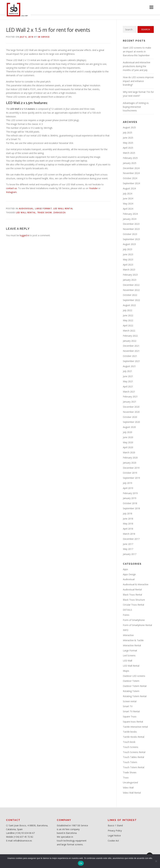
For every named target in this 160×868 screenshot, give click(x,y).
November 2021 (131, 351)
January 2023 (130, 280)
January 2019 (130, 498)
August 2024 (129, 188)
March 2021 (129, 392)
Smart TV (128, 706)
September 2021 (131, 361)
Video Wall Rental (132, 793)
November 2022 (131, 290)
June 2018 (128, 519)
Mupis (126, 671)
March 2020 (129, 452)
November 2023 (131, 229)
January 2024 (130, 219)
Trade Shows (130, 772)
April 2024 (128, 209)
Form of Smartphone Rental (137, 625)
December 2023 (131, 224)
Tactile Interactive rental (135, 727)
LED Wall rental (26, 213)
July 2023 (128, 249)
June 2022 (128, 315)
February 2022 (130, 336)
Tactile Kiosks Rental (134, 737)
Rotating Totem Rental (135, 696)
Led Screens (129, 655)
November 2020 (131, 412)
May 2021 (128, 381)
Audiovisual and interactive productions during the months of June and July (137, 66)
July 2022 (128, 310)
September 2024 (131, 183)
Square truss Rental (133, 722)
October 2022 (130, 295)
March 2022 (129, 331)
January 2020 (130, 463)
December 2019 (131, 468)
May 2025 (128, 143)
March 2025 (129, 153)
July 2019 (128, 483)
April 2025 (128, 148)
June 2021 (128, 376)
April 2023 (128, 265)
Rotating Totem (131, 691)
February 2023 (130, 275)
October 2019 (130, 473)
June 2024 (128, 198)
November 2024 (131, 173)
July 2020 (128, 432)
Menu (151, 7)
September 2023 (131, 239)
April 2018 (128, 529)
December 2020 (131, 407)
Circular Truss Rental (133, 605)
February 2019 (130, 493)
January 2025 (130, 163)
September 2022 (131, 300)
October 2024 (130, 178)
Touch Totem (130, 762)
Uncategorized (130, 782)
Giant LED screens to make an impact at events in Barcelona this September (137, 52)
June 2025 (128, 138)
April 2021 (128, 386)
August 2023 (129, 244)
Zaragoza (60, 213)
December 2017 (131, 539)
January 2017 (130, 554)
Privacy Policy (115, 831)
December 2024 (131, 168)
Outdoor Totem (131, 681)
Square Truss (130, 716)
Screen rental (130, 701)
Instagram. (12, 192)
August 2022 (129, 305)
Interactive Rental (132, 645)
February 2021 (130, 397)
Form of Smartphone (134, 620)
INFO (126, 630)
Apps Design (129, 574)
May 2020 (128, 442)
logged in (24, 235)
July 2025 (128, 133)
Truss (126, 778)
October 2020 (130, 417)
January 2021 (130, 402)
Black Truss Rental (132, 595)
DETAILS (127, 610)
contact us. (12, 188)
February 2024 (130, 214)
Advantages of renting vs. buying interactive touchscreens (136, 107)
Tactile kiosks (130, 732)
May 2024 (128, 204)
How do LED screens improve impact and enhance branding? (138, 81)
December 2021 (131, 346)
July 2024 (128, 194)
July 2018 (128, 513)
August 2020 (129, 427)
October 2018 (130, 503)
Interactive (128, 635)
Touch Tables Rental (133, 757)
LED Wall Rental (63, 209)
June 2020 (128, 437)
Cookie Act (113, 841)
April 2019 (128, 488)
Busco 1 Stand (115, 825)
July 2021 (128, 371)
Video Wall (128, 788)
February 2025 (130, 158)
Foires (126, 615)
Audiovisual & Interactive (136, 584)
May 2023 (128, 259)
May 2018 (128, 524)
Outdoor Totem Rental (135, 686)
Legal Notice (114, 835)
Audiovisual (26, 209)
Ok (81, 863)
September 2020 (131, 422)
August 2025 (129, 127)
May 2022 (128, 320)
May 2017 (128, 549)
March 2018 (129, 534)
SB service (44, 37)
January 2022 (130, 341)
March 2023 (129, 270)
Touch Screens (131, 747)
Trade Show (45, 213)
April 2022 (128, 325)
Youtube (93, 188)
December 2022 (131, 285)
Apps (125, 569)
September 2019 (131, 478)
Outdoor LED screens (134, 676)
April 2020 (128, 447)
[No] (156, 861)
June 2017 (128, 544)
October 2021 (130, 356)
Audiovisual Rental (132, 590)
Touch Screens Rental (134, 752)
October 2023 (130, 234)
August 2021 (129, 366)
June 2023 (128, 254)
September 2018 (131, 508)
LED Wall (128, 661)
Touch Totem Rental (134, 767)
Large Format (43, 209)
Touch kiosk (129, 742)
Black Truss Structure (134, 600)
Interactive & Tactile (133, 640)
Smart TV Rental (131, 711)
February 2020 (130, 458)
